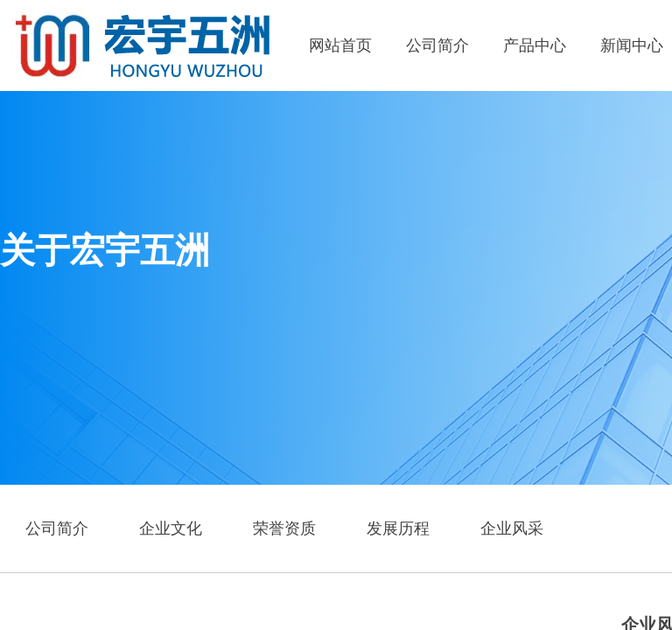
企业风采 (512, 528)
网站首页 (340, 45)
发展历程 (398, 528)
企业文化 (171, 528)
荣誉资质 (284, 528)
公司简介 (437, 45)
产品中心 (535, 45)
